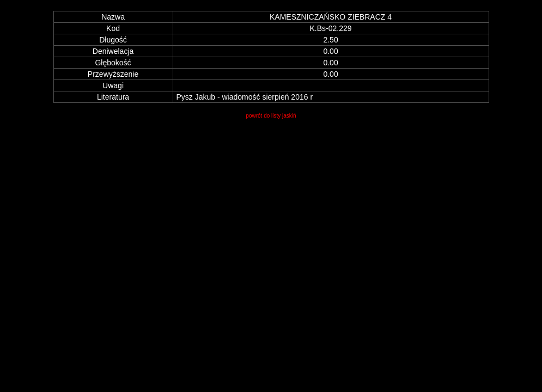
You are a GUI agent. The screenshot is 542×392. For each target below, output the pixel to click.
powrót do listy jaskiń (271, 116)
